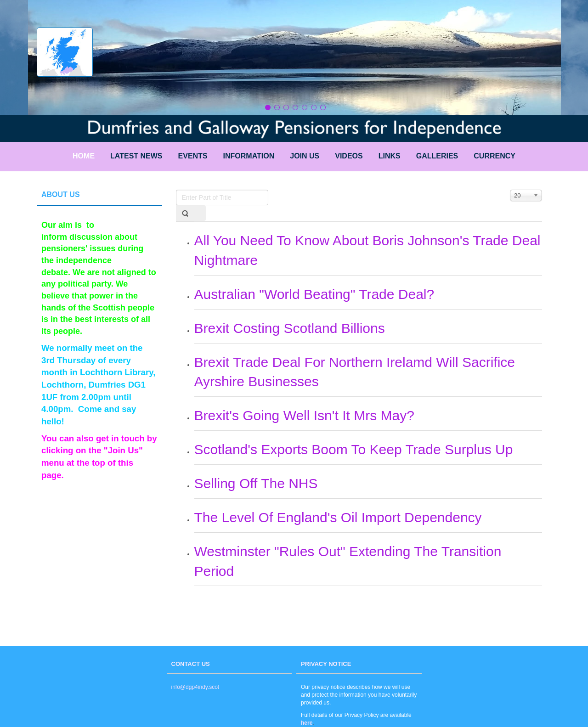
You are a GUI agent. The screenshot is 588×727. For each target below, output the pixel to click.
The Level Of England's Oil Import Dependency (338, 517)
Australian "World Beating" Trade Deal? (314, 294)
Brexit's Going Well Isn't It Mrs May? (304, 415)
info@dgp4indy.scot (195, 687)
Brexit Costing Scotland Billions (290, 328)
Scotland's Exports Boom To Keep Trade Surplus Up (354, 449)
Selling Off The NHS (256, 483)
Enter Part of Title (176, 190)
